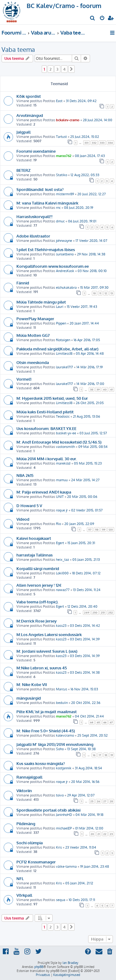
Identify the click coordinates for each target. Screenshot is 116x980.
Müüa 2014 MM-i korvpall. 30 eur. (47, 459)
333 (102, 143)
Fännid (23, 283)
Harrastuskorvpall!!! (34, 216)
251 (103, 612)
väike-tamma (66, 866)
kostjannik (64, 768)
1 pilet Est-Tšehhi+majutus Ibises (46, 249)
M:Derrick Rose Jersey (37, 621)
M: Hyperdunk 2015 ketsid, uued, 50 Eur (52, 398)
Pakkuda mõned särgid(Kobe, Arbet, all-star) (57, 349)
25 (92, 801)
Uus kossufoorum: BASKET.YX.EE (46, 428)
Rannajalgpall (29, 777)
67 (111, 722)
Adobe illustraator (33, 236)
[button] (71, 69)
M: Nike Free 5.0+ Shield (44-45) (46, 731)
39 (98, 389)
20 (92, 834)
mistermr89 (65, 194)
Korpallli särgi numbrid (38, 568)
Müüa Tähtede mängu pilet (41, 302)
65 (98, 722)
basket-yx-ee (66, 433)
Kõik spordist (29, 96)
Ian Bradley (70, 963)
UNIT (60, 497)
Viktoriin (24, 790)
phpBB (39, 967)
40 (105, 389)
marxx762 (64, 156)
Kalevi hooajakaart (34, 538)
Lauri (60, 307)
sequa (61, 900)
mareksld (63, 463)
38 (92, 389)
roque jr (62, 510)
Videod (23, 519)
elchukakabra (66, 287)
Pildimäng (26, 823)
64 (92, 722)
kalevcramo (65, 735)
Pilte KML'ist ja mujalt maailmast (47, 711)
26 (98, 801)
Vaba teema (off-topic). (37, 602)
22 (105, 834)
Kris (59, 847)
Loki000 (62, 573)
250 (95, 612)
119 (103, 529)
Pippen (61, 323)
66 (105, 722)
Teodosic (63, 416)
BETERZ (24, 170)
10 (95, 293)
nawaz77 (63, 590)
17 (100, 755)
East (59, 101)
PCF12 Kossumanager (36, 862)
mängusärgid (29, 698)
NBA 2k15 (25, 475)
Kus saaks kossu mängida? (41, 763)
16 (94, 755)
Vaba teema (18, 49)
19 (112, 755)
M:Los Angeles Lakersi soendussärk (49, 634)
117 (90, 529)
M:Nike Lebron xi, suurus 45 (42, 668)
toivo (60, 795)
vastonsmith (65, 447)
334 (110, 143)
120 (111, 529)
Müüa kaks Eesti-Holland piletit (45, 412)
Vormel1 (24, 379)
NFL (20, 878)
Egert (60, 543)
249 (87, 612)
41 (112, 389)
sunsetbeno (65, 254)
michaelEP (64, 828)
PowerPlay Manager (35, 318)
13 (112, 293)
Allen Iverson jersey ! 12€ (39, 585)
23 (111, 834)
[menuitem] (93, 19)
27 (105, 801)
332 (94, 143)
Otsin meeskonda (33, 362)
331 (86, 143)
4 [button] (64, 69)
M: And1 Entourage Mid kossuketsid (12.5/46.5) (59, 442)
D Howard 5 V (29, 505)
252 (111, 612)
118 (97, 529)
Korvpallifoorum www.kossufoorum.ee (53, 266)
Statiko (62, 175)
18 (106, 755)
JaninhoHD (64, 815)
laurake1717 (64, 367)
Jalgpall (24, 132)
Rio (58, 524)
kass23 (61, 626)
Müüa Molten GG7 (33, 335)
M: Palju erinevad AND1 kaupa (44, 492)
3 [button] (57, 69)
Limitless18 (64, 354)
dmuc (60, 221)
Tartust (61, 137)
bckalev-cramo (68, 120)
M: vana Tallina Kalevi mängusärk (47, 203)
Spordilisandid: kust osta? (40, 189)
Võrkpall (24, 895)
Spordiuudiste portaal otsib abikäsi (48, 810)
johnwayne (64, 241)
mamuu (62, 480)
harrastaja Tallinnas (34, 555)
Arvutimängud (30, 115)
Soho (60, 749)
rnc (58, 208)
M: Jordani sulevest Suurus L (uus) (47, 651)
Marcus (62, 689)
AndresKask (65, 271)
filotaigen (63, 340)
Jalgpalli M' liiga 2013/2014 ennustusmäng (55, 744)
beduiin (62, 703)
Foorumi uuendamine (36, 151)
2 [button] (51, 69)
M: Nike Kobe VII (32, 684)
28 (111, 801)
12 (106, 293)
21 (99, 834)
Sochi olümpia (30, 843)
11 (100, 293)
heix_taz (62, 560)
